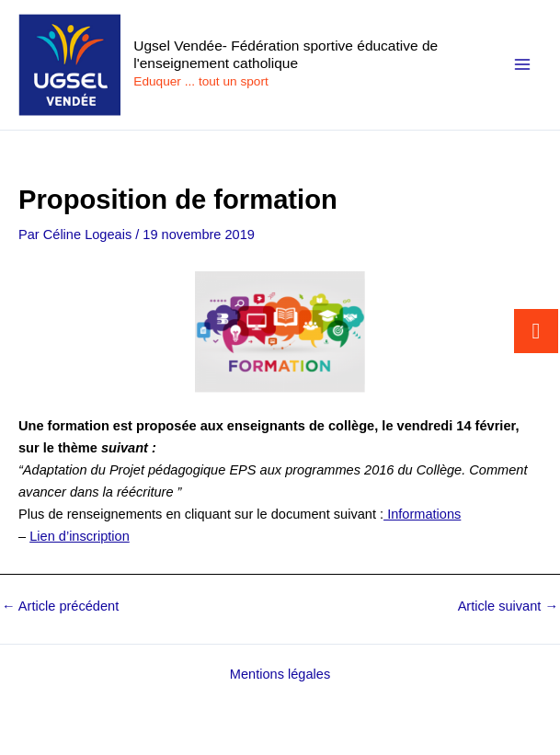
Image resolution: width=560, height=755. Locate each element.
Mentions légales (280, 674)
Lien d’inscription (80, 536)
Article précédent (60, 606)
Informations (422, 514)
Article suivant (508, 606)
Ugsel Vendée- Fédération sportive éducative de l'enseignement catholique (286, 54)
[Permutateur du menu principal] (522, 64)
